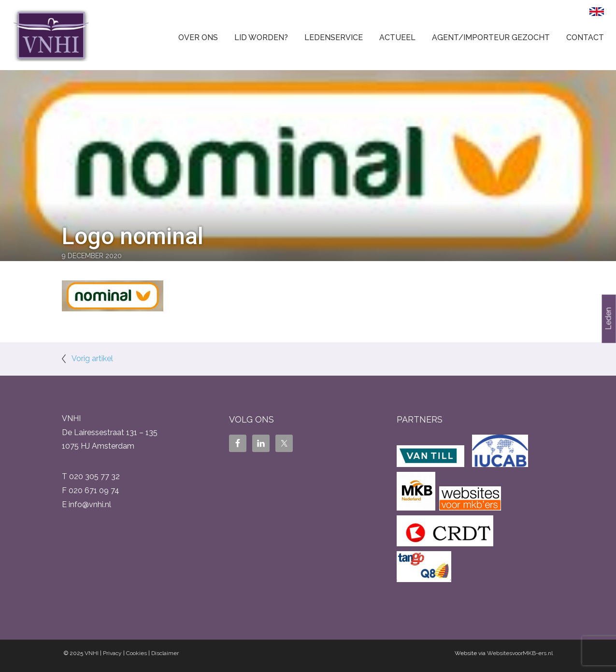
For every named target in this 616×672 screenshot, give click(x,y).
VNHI (92, 653)
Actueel (397, 37)
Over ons (198, 37)
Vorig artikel (92, 358)
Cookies (136, 653)
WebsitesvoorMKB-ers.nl (520, 653)
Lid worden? (261, 37)
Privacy (112, 653)
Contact (585, 37)
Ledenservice (334, 37)
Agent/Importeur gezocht (491, 37)
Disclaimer (165, 653)
